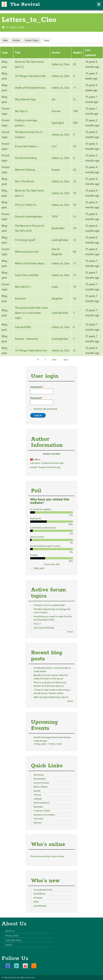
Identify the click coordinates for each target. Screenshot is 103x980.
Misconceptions (42, 803)
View (5, 40)
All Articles (39, 775)
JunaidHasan (40, 906)
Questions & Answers (44, 815)
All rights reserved (25, 977)
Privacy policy (12, 936)
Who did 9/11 (23, 287)
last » (66, 360)
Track (47, 40)
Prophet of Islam (42, 811)
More (70, 632)
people (37, 791)
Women (38, 823)
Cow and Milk (23, 327)
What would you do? (27, 252)
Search (8, 945)
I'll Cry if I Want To (26, 205)
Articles (16, 40)
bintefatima (39, 894)
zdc (53, 99)
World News (40, 779)
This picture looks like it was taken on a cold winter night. (31, 313)
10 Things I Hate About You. (31, 350)
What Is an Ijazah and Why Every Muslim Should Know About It (50, 684)
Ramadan (38, 807)
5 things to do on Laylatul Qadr (49, 605)
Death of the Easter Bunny (30, 88)
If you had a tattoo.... (27, 146)
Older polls (39, 568)
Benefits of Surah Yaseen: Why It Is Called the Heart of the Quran (51, 677)
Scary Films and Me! (27, 275)
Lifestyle (38, 799)
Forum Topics (32, 40)
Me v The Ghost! (24, 181)
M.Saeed (38, 898)
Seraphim (57, 298)
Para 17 (37, 624)
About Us (10, 931)
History (37, 795)
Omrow (56, 111)
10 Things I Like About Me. (31, 76)
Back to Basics (41, 787)
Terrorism (38, 819)
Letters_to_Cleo (17, 27)
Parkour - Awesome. (27, 339)
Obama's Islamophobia (28, 216)
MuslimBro (58, 228)
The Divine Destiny (26, 158)
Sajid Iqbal (58, 123)
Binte (36, 902)
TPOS (55, 216)
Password (36, 398)
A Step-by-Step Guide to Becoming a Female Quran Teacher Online (52, 691)
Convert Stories (41, 783)
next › (55, 360)
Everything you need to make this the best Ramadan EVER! (53, 618)
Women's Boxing (25, 170)
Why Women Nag (25, 99)
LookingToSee (60, 240)
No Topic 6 (21, 111)
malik (55, 287)
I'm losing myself (25, 240)
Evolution (20, 298)
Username (37, 387)
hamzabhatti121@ (43, 890)
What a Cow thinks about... (30, 263)
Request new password (45, 409)
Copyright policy (13, 940)
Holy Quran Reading (44, 628)
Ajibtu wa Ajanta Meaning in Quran (51, 697)
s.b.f (54, 146)
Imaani (56, 170)
